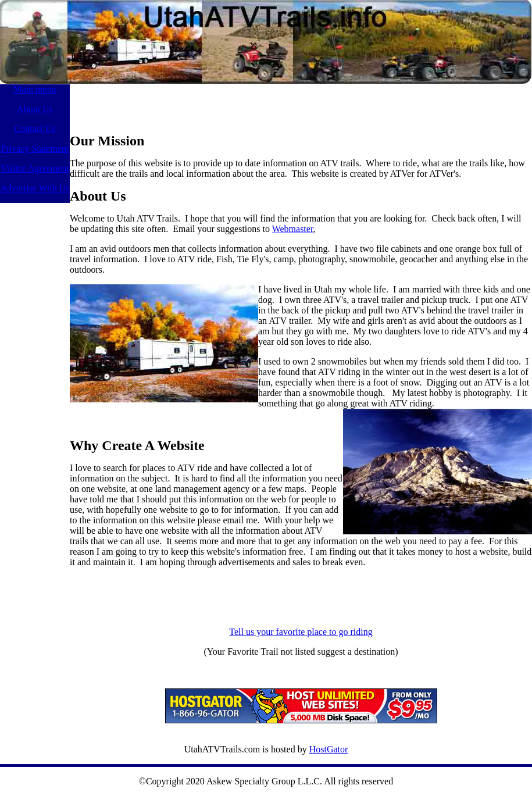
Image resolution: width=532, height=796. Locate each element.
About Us (35, 109)
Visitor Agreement (35, 168)
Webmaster (293, 229)
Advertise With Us (35, 188)
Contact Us (35, 129)
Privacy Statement (35, 149)
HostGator (329, 749)
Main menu (35, 89)
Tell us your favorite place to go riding (301, 632)
